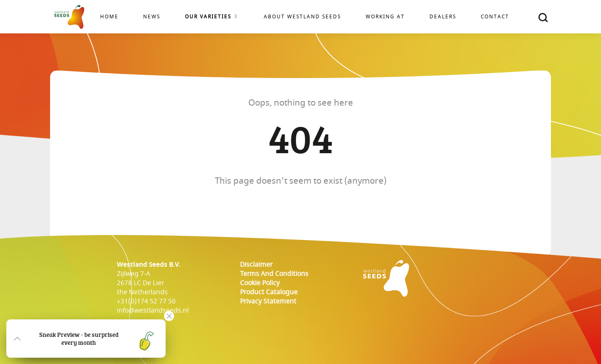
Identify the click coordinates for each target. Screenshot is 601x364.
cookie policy (260, 283)
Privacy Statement (268, 301)
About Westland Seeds (302, 17)
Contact (495, 17)
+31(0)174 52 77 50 (146, 301)
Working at (385, 17)
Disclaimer (256, 265)
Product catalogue (269, 292)
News (152, 17)
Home (109, 17)
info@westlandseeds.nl (153, 311)
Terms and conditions (274, 274)
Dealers (443, 17)
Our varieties (208, 17)
